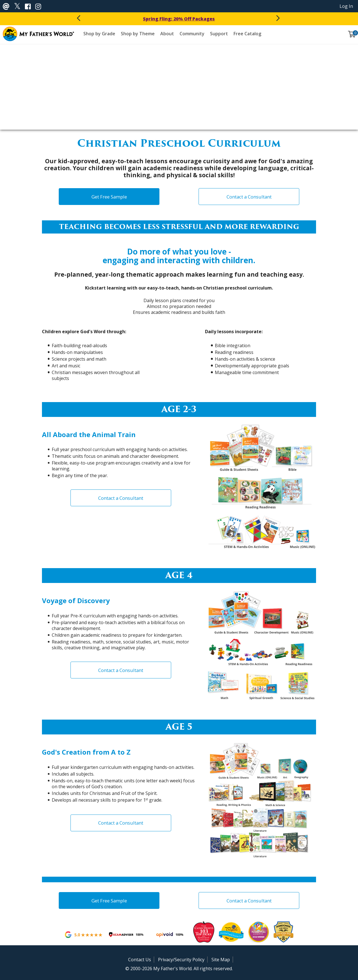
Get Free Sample (109, 197)
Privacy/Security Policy (181, 960)
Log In (346, 6)
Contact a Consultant (249, 197)
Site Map (221, 960)
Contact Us (140, 960)
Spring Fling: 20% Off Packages (179, 19)
